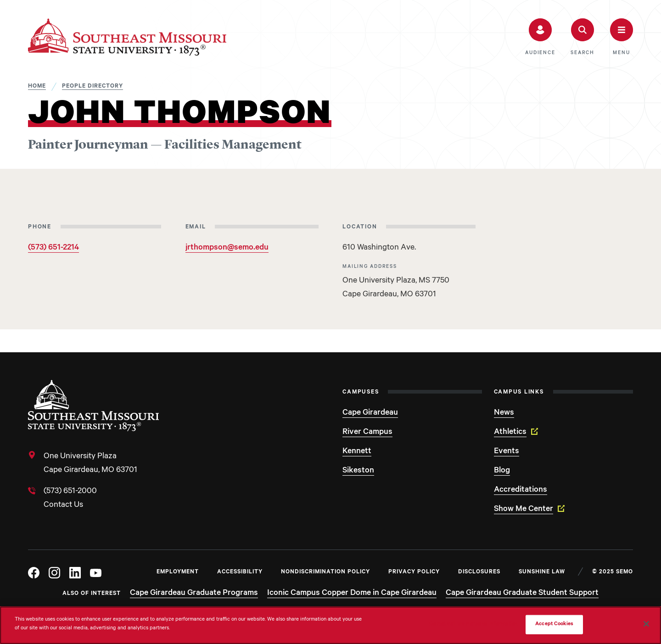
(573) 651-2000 (70, 492)
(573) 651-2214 (53, 248)
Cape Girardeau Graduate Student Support (522, 594)
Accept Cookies (554, 625)
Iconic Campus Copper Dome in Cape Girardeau (352, 594)
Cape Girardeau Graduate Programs (194, 594)
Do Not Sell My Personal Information (474, 625)
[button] (540, 37)
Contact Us (63, 505)
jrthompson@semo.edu (227, 248)
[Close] (646, 624)
